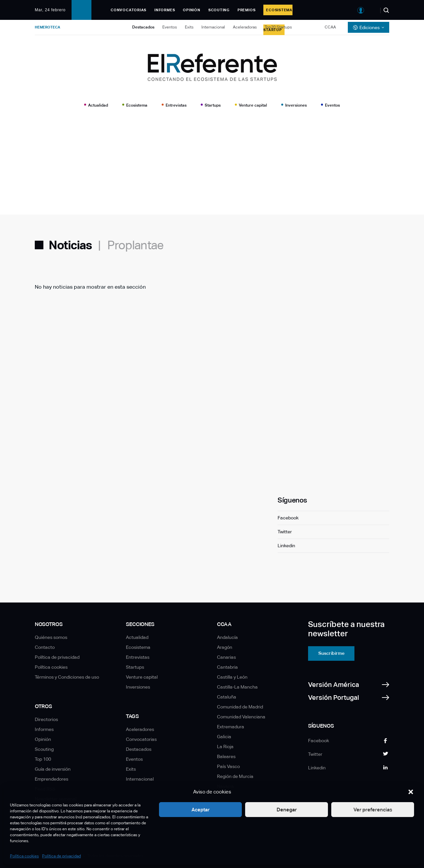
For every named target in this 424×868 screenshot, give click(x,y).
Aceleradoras (245, 27)
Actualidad (98, 105)
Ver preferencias (373, 810)
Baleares (226, 756)
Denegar (287, 810)
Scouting (219, 10)
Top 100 (43, 759)
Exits (189, 27)
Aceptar (201, 810)
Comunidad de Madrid (240, 707)
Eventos (170, 27)
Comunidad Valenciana (241, 717)
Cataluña (227, 697)
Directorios (46, 719)
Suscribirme (331, 653)
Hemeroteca (48, 27)
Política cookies (24, 856)
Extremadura (231, 727)
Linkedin (286, 546)
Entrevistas (176, 105)
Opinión (191, 10)
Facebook (288, 518)
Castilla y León (232, 677)
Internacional (213, 27)
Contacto (45, 647)
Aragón (225, 647)
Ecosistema (137, 105)
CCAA (330, 27)
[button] (411, 792)
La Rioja (225, 747)
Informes (165, 10)
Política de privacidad (61, 856)
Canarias (226, 657)
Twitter (285, 532)
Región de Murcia (235, 776)
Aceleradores (140, 729)
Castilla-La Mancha (237, 687)
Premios (246, 10)
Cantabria (227, 667)
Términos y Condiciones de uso (67, 677)
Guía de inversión (53, 769)
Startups (213, 105)
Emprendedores (52, 779)
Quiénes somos (51, 637)
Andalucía (227, 637)
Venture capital (253, 105)
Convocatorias (129, 10)
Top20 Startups (278, 27)
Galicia (224, 737)
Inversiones (296, 105)
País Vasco (228, 766)
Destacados (143, 27)
